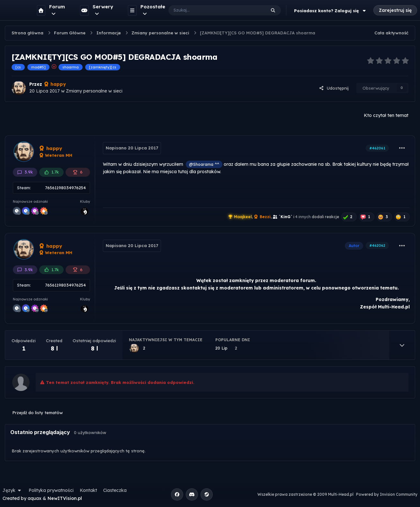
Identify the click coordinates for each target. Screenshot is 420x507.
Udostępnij (334, 88)
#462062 (377, 245)
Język (13, 490)
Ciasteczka (115, 490)
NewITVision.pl (65, 498)
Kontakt (88, 490)
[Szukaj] (211, 10)
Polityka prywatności (51, 490)
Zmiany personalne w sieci (94, 91)
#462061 (377, 148)
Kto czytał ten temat (386, 115)
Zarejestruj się (395, 10)
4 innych (303, 217)
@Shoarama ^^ (204, 164)
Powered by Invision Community (387, 494)
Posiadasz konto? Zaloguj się (331, 11)
